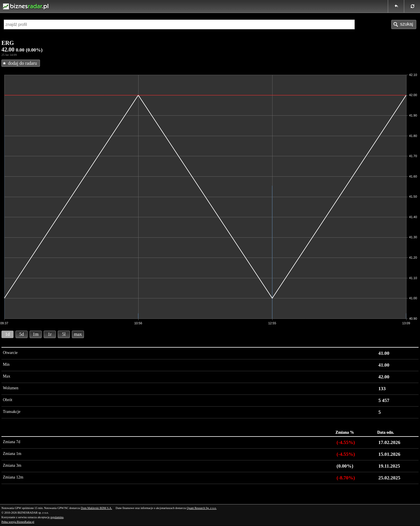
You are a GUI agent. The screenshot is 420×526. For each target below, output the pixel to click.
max (78, 334)
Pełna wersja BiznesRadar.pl (18, 522)
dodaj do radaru (22, 63)
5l (64, 334)
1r (50, 334)
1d (7, 334)
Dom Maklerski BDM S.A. (96, 508)
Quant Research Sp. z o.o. (202, 508)
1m (36, 334)
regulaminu (57, 517)
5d (22, 334)
